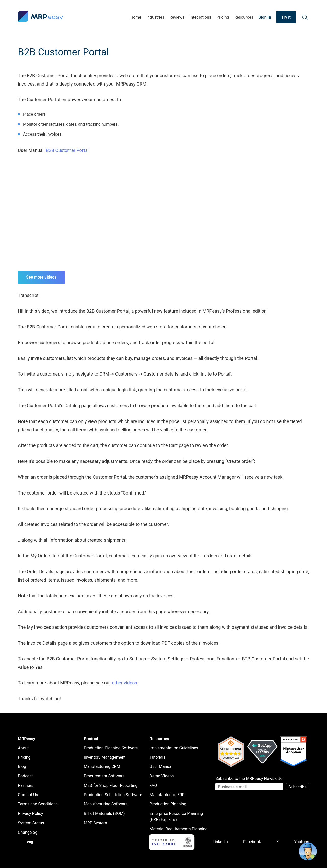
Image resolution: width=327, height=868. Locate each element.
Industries (155, 17)
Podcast (25, 776)
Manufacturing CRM (102, 767)
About (23, 748)
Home (136, 17)
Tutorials (158, 757)
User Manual (161, 767)
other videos (125, 683)
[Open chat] (308, 851)
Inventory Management (105, 757)
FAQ (153, 785)
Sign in (265, 17)
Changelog (28, 832)
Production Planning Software (111, 748)
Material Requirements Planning (179, 829)
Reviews (177, 17)
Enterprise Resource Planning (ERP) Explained (176, 817)
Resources (244, 17)
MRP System (95, 823)
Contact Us (28, 795)
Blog (22, 767)
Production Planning (168, 804)
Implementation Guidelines (174, 748)
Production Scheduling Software (113, 795)
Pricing (223, 17)
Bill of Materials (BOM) (104, 813)
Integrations (200, 17)
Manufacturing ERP (167, 795)
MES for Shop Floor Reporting (111, 785)
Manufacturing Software (106, 804)
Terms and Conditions (38, 804)
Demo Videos (162, 776)
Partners (26, 785)
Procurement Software (104, 776)
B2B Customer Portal (67, 150)
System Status (31, 823)
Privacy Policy (31, 813)
